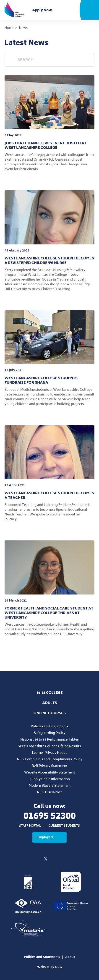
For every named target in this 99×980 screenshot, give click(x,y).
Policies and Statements (49, 726)
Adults (50, 703)
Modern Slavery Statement (50, 785)
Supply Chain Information (50, 779)
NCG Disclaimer (49, 792)
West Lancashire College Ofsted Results (49, 746)
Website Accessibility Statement (49, 772)
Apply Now (43, 10)
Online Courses (50, 713)
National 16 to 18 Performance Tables (49, 739)
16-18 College (50, 693)
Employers (49, 837)
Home (9, 28)
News (23, 28)
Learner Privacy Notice (50, 752)
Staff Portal (30, 826)
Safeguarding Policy (50, 733)
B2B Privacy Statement (49, 766)
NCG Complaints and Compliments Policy (50, 759)
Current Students (64, 826)
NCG (59, 967)
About (70, 957)
